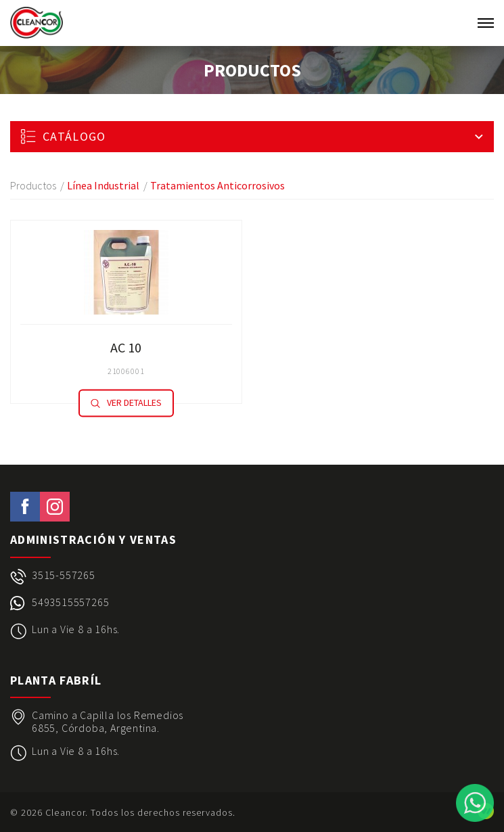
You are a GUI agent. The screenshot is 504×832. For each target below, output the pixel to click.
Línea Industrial (103, 185)
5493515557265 (70, 602)
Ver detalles (126, 403)
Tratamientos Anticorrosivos (217, 185)
